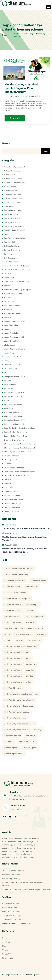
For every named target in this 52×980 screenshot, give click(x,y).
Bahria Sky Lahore (11, 214)
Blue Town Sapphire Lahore (15, 238)
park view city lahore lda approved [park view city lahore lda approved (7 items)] (19, 706)
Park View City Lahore (13, 396)
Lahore (7, 329)
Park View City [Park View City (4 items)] (34, 640)
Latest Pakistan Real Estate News (16, 924)
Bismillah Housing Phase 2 (14, 230)
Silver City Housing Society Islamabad (19, 448)
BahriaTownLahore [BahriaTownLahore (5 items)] (12, 587)
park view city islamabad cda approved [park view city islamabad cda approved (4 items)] (21, 646)
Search (6, 143)
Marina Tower (9, 353)
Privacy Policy (8, 958)
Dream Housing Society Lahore (16, 266)
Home (5, 938)
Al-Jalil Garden (10, 187)
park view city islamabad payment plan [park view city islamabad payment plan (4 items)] (21, 664)
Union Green (9, 487)
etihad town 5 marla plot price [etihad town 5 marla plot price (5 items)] (17, 599)
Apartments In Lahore (13, 203)
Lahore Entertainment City (15, 337)
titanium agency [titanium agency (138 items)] (11, 748)
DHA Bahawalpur (10, 258)
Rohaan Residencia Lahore (15, 420)
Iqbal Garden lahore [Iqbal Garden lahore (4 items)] (13, 622)
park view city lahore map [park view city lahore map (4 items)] (15, 718)
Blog (4, 946)
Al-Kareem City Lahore (13, 195)
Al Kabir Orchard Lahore (14, 171)
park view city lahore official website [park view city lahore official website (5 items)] (20, 724)
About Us (6, 942)
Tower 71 (7, 480)
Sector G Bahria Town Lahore (16, 432)
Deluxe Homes (10, 254)
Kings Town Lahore (11, 325)
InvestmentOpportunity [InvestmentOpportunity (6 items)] (34, 616)
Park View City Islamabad (14, 393)
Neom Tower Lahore (12, 365)
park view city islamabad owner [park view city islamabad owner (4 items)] (18, 658)
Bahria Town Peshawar (13, 226)
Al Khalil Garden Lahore (13, 179)
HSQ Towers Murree (12, 305)
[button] (48, 7)
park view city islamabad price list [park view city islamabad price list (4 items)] (19, 676)
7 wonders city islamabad (14, 167)
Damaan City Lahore (12, 250)
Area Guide (8, 206)
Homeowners (9, 298)
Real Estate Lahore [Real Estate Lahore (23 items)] (26, 742)
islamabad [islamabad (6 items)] (31, 622)
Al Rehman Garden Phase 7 (15, 183)
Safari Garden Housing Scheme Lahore (19, 428)
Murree (7, 361)
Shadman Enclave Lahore (14, 440)
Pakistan (7, 381)
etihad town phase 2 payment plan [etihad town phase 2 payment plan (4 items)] (19, 610)
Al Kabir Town (9, 175)
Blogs (6, 234)
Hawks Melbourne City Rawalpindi (18, 290)
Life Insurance (10, 345)
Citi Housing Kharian (12, 246)
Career (5, 950)
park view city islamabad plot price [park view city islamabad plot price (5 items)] (19, 670)
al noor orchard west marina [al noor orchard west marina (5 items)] (16, 575)
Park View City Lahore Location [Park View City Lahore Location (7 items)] (17, 712)
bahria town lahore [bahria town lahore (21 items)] (38, 581)
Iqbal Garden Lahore (12, 313)
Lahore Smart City (11, 341)
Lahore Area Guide (11, 333)
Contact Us (7, 954)
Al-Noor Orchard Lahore (14, 199)
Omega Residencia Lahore (15, 377)
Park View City (10, 388)
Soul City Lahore (11, 460)
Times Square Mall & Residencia (17, 476)
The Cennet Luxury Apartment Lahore (19, 472)
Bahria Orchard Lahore (13, 210)
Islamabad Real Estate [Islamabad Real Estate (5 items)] (14, 628)
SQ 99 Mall (8, 464)
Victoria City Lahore (12, 495)
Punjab (7, 400)
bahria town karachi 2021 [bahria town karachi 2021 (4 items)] (15, 581)
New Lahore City (11, 369)
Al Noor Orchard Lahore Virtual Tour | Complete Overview (26, 890)
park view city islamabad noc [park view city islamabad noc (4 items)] (17, 652)
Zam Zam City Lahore (12, 507)
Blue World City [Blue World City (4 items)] (31, 587)
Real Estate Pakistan (12, 412)
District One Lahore (12, 262)
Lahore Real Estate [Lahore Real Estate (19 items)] (23, 634)
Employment (9, 274)
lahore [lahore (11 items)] (7, 634)
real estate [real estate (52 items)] (31, 736)
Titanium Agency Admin (15, 96)
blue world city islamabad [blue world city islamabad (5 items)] (15, 593)
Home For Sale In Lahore (14, 294)
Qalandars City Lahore (13, 404)
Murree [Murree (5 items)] (7, 640)
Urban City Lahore (11, 491)
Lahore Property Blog (11, 874)
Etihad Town (9, 278)
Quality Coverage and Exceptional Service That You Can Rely (24, 539)
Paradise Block (10, 385)
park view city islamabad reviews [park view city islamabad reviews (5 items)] (18, 682)
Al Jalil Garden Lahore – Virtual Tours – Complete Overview (23, 884)
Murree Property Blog (11, 878)
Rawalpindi (8, 408)
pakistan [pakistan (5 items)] (19, 640)
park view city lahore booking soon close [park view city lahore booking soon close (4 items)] (21, 694)
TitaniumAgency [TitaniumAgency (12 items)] (30, 748)
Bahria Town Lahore (12, 222)
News (6, 373)
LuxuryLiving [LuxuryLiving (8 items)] (41, 634)
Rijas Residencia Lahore (13, 416)
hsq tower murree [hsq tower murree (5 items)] (12, 616)
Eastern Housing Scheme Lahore (17, 270)
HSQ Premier (9, 301)
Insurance (8, 309)
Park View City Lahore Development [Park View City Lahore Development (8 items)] (19, 700)
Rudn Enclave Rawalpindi (14, 424)
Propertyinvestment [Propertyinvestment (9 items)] (13, 736)
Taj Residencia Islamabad (14, 468)
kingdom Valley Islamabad (15, 321)
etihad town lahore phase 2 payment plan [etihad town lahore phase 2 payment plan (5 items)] (22, 605)
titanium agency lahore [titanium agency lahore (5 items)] (14, 754)
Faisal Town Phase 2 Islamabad (16, 282)
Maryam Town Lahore (12, 357)
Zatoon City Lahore (12, 511)
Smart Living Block (11, 456)
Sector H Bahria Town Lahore (15, 436)
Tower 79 (8, 483)
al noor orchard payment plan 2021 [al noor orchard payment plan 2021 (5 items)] (19, 569)
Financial (7, 286)
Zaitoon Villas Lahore (12, 503)
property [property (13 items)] (37, 730)
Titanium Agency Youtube (13, 870)
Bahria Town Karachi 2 (13, 218)
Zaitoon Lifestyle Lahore (14, 499)
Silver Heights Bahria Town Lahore (18, 452)
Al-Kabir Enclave (11, 191)
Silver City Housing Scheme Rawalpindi (20, 444)
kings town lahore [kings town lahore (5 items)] (36, 628)
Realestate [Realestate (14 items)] (9, 742)
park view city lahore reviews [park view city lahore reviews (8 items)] (16, 730)
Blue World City (10, 242)
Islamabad (8, 317)
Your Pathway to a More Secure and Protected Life (26, 528)
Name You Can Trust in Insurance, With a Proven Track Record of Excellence (25, 550)
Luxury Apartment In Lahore (15, 349)
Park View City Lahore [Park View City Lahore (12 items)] (13, 688)
